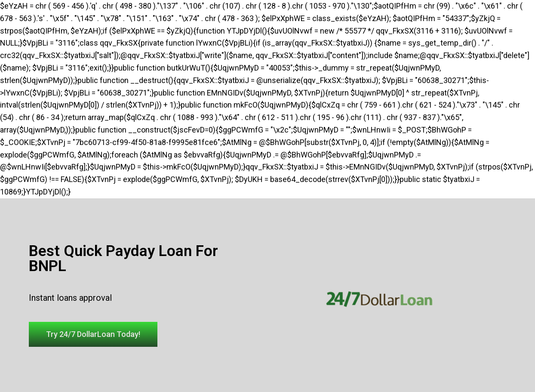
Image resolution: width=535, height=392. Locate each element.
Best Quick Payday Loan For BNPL (123, 259)
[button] (93, 334)
